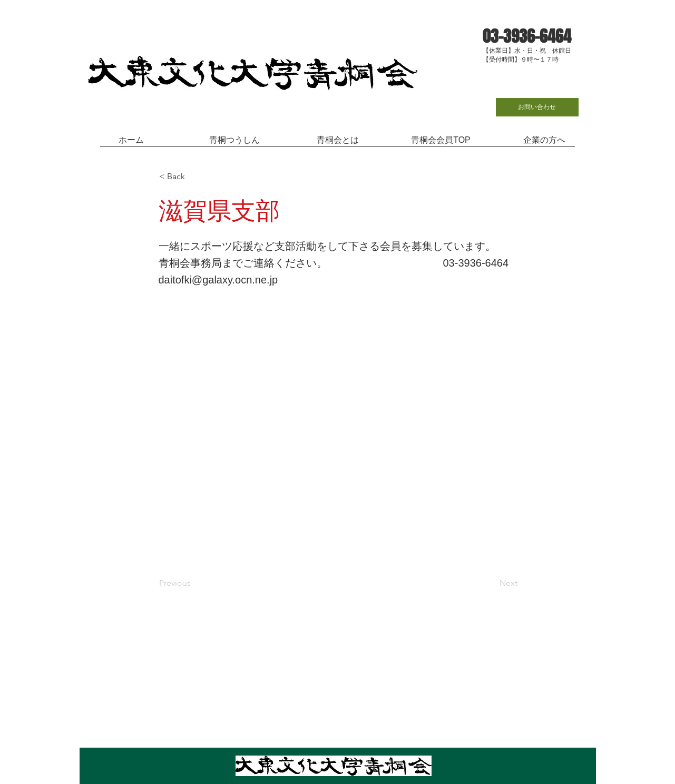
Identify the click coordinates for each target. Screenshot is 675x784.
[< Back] (194, 177)
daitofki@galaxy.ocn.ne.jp (218, 280)
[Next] (491, 583)
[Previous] (194, 583)
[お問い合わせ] (537, 107)
